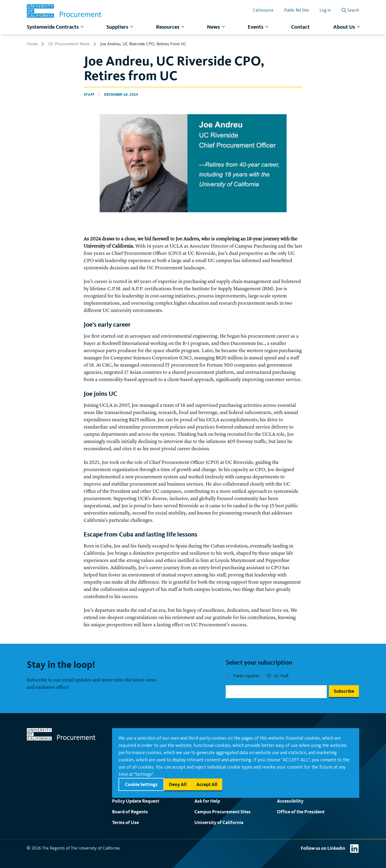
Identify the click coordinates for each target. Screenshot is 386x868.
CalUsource (263, 10)
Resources (168, 27)
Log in (325, 10)
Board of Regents (130, 812)
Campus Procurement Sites (222, 812)
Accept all (207, 784)
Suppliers (117, 27)
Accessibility (290, 801)
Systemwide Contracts (53, 27)
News (213, 27)
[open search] (350, 9)
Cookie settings (141, 784)
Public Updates (246, 676)
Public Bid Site (296, 10)
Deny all (178, 784)
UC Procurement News (69, 44)
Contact (300, 27)
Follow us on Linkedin (323, 848)
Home (32, 44)
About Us (344, 27)
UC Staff (281, 676)
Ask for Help (207, 801)
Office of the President (301, 812)
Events (255, 27)
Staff (89, 94)
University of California (219, 822)
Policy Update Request (136, 801)
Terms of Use (125, 822)
